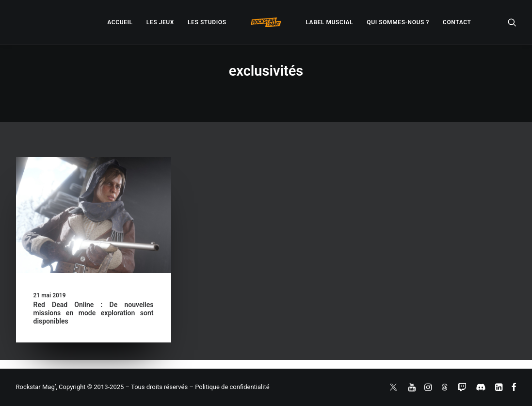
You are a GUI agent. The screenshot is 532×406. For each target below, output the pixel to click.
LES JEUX (160, 22)
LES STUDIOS (207, 22)
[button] (512, 22)
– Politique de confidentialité (229, 387)
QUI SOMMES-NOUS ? (398, 22)
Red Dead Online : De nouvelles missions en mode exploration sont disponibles (94, 313)
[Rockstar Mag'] (266, 22)
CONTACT (457, 22)
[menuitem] (120, 22)
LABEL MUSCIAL (329, 22)
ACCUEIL (120, 22)
